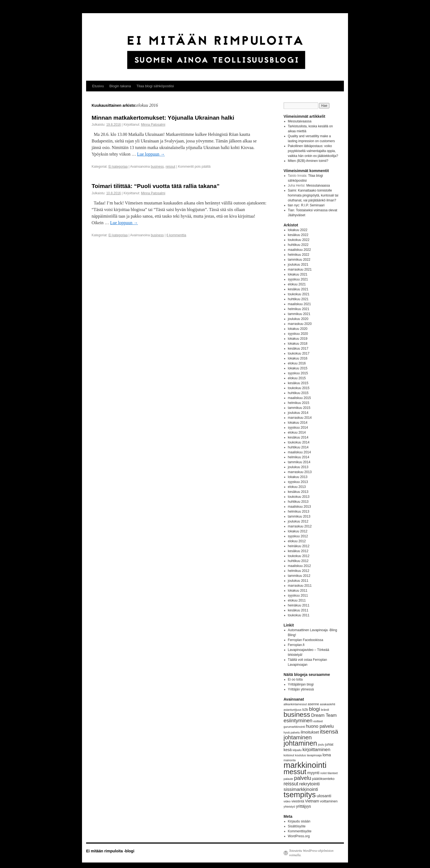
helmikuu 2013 (299, 512)
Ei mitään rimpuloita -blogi (110, 851)
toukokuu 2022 (299, 240)
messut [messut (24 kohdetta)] (295, 772)
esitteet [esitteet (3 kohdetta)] (318, 721)
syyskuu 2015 (298, 373)
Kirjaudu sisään (299, 821)
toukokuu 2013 (299, 497)
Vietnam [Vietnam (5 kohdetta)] (312, 801)
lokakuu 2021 (298, 274)
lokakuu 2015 (298, 368)
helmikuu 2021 (299, 309)
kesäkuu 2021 (298, 289)
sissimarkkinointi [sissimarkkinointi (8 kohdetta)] (301, 789)
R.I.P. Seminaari (313, 205)
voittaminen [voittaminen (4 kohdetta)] (329, 801)
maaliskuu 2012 (299, 566)
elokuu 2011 (297, 600)
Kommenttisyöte (300, 831)
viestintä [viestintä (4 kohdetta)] (298, 801)
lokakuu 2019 (298, 339)
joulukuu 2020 (298, 319)
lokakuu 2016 (298, 358)
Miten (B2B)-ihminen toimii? (308, 161)
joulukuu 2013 (298, 467)
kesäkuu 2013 (298, 492)
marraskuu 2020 (300, 324)
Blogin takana (120, 86)
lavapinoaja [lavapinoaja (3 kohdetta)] (314, 755)
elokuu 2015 (297, 378)
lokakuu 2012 (298, 531)
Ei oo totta (295, 679)
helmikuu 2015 (299, 403)
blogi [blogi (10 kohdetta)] (315, 709)
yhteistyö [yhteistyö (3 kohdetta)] (289, 807)
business (157, 167)
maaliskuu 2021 (299, 304)
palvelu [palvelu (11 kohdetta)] (302, 778)
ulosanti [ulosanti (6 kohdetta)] (324, 796)
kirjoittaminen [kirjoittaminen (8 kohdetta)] (316, 749)
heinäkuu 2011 (299, 605)
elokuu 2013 (297, 487)
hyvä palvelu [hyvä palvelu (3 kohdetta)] (292, 732)
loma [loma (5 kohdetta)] (327, 755)
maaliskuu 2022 (299, 250)
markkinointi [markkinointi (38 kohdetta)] (305, 765)
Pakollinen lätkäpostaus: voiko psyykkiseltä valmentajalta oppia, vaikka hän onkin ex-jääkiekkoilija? (313, 151)
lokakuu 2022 (298, 230)
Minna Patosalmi (153, 125)
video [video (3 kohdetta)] (287, 801)
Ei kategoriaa (118, 167)
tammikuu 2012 (299, 576)
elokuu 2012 (297, 541)
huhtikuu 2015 (298, 393)
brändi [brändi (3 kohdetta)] (325, 710)
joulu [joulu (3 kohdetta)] (321, 745)
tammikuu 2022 (299, 260)
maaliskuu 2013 (299, 507)
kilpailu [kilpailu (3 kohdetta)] (297, 750)
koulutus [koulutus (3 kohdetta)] (301, 755)
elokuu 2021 (297, 284)
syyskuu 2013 (298, 482)
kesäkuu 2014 (298, 437)
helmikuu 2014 (299, 457)
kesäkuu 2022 (298, 235)
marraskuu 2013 (300, 472)
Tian (291, 210)
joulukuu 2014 (298, 413)
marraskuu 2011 (300, 586)
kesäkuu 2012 (298, 551)
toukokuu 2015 (299, 388)
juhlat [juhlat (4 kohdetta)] (329, 745)
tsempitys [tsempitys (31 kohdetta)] (300, 795)
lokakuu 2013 (298, 477)
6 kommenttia (176, 235)
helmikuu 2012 (299, 571)
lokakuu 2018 (298, 344)
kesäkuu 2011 (298, 610)
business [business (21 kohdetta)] (297, 714)
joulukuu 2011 (298, 581)
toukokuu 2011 (299, 615)
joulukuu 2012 (298, 521)
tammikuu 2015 (299, 408)
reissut (170, 167)
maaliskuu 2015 (299, 398)
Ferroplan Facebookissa (306, 640)
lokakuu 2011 (298, 591)
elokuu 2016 (297, 363)
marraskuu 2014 (300, 418)
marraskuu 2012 (300, 526)
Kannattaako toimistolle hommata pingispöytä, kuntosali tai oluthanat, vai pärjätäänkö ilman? (313, 195)
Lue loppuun (151, 154)
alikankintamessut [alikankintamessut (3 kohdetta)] (295, 704)
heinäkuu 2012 (299, 546)
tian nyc (294, 205)
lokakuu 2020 (298, 329)
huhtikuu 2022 (298, 245)
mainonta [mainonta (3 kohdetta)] (290, 760)
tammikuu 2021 (299, 314)
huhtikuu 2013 (298, 502)
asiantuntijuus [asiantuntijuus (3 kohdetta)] (292, 710)
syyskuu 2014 (298, 428)
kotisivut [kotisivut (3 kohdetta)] (289, 755)
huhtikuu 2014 (298, 447)
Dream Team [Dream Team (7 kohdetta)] (324, 715)
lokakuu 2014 (298, 423)
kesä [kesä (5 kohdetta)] (288, 750)
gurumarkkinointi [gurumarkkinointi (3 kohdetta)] (294, 727)
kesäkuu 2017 (298, 349)
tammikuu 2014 (299, 462)
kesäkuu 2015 (298, 383)
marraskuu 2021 (300, 269)
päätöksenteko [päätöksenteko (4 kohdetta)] (323, 779)
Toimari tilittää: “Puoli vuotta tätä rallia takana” (155, 186)
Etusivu (98, 86)
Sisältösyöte (297, 826)
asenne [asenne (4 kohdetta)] (313, 704)
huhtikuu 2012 (298, 561)
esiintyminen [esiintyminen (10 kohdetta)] (298, 720)
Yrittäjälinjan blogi (301, 684)
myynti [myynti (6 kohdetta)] (313, 773)
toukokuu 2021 (299, 294)
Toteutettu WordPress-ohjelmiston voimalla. (311, 853)
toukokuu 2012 (299, 556)
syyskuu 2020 (298, 334)
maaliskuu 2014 (299, 452)
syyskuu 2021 (298, 279)
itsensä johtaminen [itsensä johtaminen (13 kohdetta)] (311, 734)
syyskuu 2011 (298, 595)
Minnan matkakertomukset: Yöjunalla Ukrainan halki (163, 118)
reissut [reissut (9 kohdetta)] (291, 784)
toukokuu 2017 (299, 353)
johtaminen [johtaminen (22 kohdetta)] (300, 743)
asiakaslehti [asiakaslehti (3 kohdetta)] (328, 704)
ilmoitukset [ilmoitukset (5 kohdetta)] (310, 732)
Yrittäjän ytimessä (301, 689)
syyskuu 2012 (298, 536)
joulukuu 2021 (298, 265)
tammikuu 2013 (299, 516)
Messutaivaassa (300, 121)
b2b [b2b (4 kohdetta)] (305, 710)
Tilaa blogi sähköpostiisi (155, 86)
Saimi (292, 190)
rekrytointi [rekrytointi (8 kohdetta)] (309, 784)
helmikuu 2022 (299, 255)
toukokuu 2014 (299, 442)
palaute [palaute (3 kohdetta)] (288, 779)
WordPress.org (299, 836)
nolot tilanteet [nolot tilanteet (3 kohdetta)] (329, 773)
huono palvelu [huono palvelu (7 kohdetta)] (320, 726)
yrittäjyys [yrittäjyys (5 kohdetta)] (303, 806)
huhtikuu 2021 (298, 299)
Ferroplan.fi (296, 645)
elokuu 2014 (297, 432)
